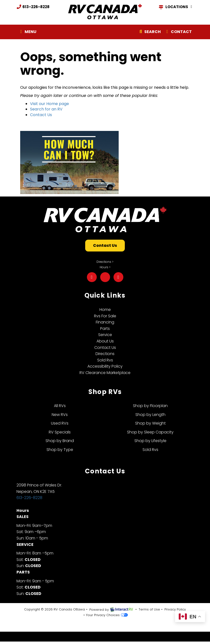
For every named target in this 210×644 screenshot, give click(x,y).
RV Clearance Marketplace (105, 373)
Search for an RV (46, 109)
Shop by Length (150, 415)
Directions (105, 354)
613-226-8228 (33, 7)
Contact (178, 33)
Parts (105, 329)
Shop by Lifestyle (150, 441)
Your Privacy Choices (107, 615)
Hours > (105, 267)
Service (105, 335)
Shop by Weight (150, 423)
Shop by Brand (60, 441)
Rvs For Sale (105, 316)
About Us (105, 341)
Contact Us (41, 115)
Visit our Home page (49, 104)
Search (149, 33)
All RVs (60, 406)
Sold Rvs (105, 360)
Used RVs (60, 423)
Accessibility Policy (105, 366)
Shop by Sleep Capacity (150, 432)
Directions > (105, 262)
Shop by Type (60, 450)
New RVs (60, 415)
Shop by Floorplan (150, 406)
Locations (176, 7)
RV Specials (60, 432)
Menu (28, 33)
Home (105, 310)
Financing (105, 322)
